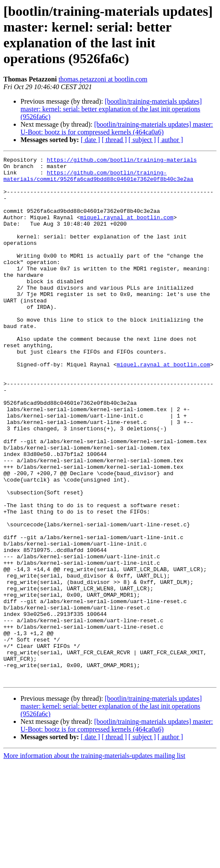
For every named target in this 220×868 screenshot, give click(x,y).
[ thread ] (114, 140)
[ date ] (90, 140)
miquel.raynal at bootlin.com (126, 230)
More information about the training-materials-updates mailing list (94, 861)
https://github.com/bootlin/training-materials (122, 161)
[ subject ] (142, 140)
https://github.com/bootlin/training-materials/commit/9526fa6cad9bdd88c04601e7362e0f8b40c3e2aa (98, 180)
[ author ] (170, 140)
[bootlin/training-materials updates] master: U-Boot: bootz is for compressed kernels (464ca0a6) (117, 128)
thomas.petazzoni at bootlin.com (103, 79)
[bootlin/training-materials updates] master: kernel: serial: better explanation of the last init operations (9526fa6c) (111, 109)
